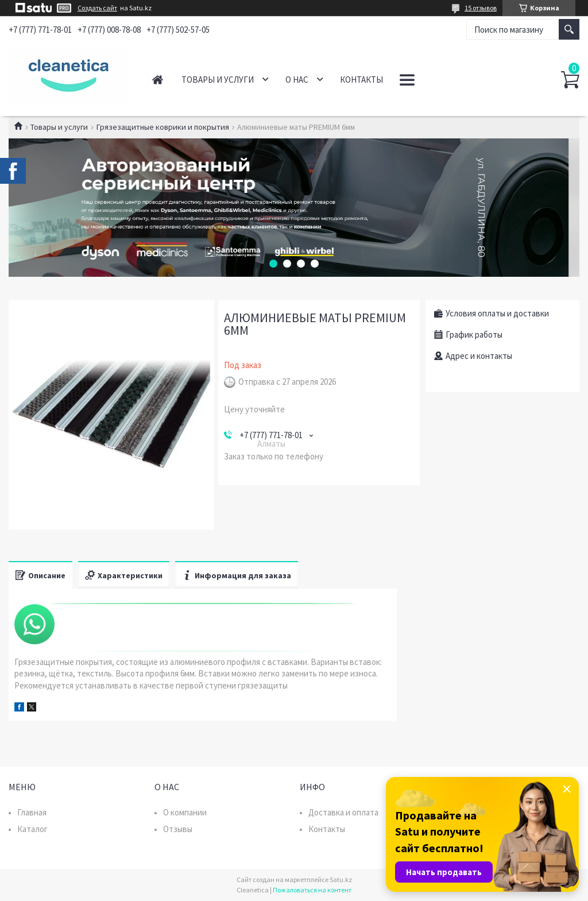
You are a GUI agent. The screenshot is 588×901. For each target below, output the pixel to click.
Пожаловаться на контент (312, 890)
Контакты (361, 80)
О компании (185, 812)
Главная (158, 80)
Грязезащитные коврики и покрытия (163, 127)
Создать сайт (97, 8)
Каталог (32, 829)
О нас (297, 80)
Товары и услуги (218, 80)
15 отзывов (481, 8)
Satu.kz (341, 879)
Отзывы (178, 829)
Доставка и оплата (343, 812)
